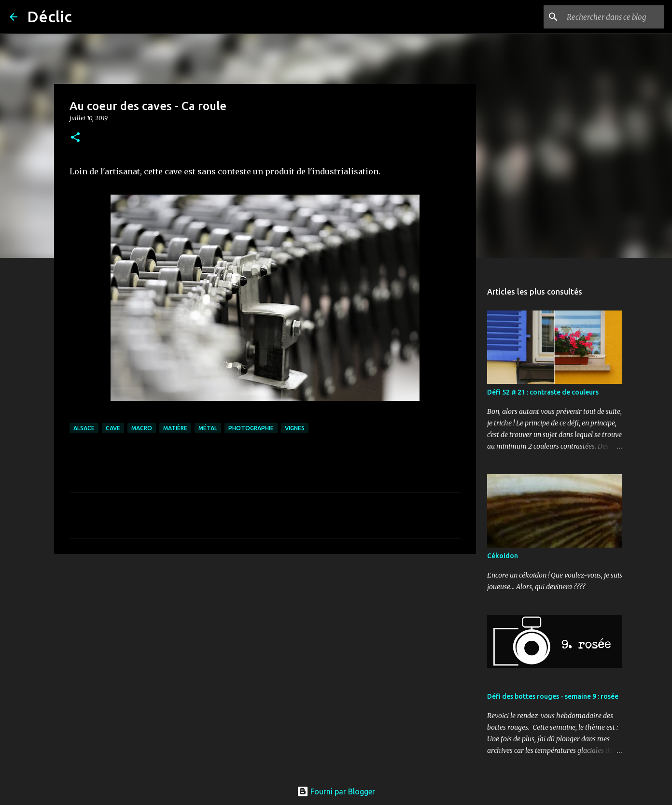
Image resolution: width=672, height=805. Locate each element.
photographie (251, 428)
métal (208, 428)
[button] (75, 138)
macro (142, 428)
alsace (84, 428)
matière (175, 428)
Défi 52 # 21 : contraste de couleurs (543, 392)
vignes (295, 428)
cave (113, 428)
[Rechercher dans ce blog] (614, 17)
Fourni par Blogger (336, 791)
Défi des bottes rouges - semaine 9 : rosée (553, 696)
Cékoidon (503, 556)
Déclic (49, 16)
